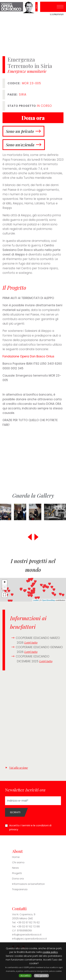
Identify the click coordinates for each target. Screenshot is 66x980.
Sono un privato (20, 131)
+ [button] (5, 582)
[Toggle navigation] (60, 7)
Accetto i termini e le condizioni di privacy (30, 827)
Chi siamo (18, 862)
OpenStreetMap (49, 600)
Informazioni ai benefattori (28, 884)
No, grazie (41, 976)
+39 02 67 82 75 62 (28, 922)
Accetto (25, 976)
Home (16, 857)
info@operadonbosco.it (27, 935)
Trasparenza (20, 889)
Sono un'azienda (20, 145)
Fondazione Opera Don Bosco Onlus (28, 356)
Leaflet (36, 600)
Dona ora (18, 879)
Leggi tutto (31, 642)
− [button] (5, 587)
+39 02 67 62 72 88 (28, 926)
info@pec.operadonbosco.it (29, 939)
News (15, 868)
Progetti (17, 873)
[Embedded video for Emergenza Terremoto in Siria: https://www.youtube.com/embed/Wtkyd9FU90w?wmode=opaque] (33, 455)
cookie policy (50, 952)
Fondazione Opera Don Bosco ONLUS (20, 7)
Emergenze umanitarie (27, 71)
